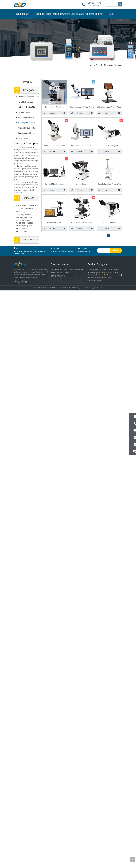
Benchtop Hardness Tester (29, 97)
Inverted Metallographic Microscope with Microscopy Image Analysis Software (26, 302)
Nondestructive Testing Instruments (29, 128)
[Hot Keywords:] (120, 4)
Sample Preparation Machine (29, 112)
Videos (79, 847)
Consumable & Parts (26, 133)
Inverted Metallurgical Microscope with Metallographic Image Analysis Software (109, 146)
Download (72, 847)
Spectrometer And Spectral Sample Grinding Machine (29, 118)
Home (53, 847)
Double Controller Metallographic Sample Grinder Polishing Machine (26, 667)
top (132, 860)
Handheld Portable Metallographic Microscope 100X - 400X (55, 223)
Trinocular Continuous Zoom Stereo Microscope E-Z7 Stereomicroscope (55, 146)
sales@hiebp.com (25, 226)
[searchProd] (112, 4)
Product (59, 847)
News (53, 850)
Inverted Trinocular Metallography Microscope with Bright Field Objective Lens (109, 223)
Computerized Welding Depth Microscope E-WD (82, 107)
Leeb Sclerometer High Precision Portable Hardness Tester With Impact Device (26, 397)
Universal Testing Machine (28, 107)
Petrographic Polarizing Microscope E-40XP (55, 107)
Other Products (24, 138)
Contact (66, 850)
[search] (103, 828)
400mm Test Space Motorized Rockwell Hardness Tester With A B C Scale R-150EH (26, 366)
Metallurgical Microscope (28, 123)
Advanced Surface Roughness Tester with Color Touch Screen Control (27, 271)
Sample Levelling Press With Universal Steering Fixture (109, 184)
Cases (65, 847)
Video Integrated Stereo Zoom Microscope (109, 107)
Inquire (48, 113)
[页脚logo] (22, 842)
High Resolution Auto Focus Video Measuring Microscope (82, 146)
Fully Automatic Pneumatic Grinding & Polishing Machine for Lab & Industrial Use (27, 817)
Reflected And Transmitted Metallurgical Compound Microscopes (26, 460)
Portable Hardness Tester (28, 102)
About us (59, 850)
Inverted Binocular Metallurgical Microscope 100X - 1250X (82, 184)
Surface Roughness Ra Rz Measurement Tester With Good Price (26, 334)
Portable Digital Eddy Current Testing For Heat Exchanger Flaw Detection (26, 607)
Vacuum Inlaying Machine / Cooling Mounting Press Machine (26, 429)
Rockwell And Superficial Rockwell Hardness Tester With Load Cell (26, 699)
